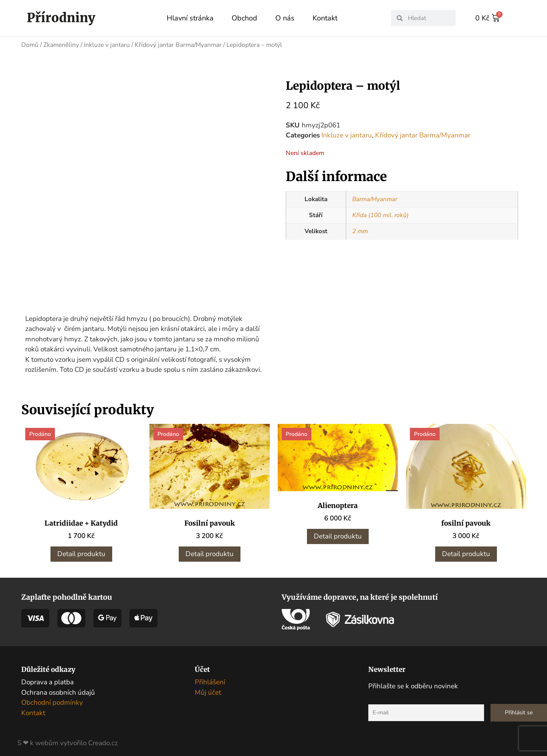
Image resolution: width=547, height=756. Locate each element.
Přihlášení (210, 679)
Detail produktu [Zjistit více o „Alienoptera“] (338, 533)
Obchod (244, 18)
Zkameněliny (61, 44)
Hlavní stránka (190, 18)
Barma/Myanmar (375, 199)
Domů (30, 44)
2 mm (360, 231)
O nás (285, 18)
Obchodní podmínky (52, 699)
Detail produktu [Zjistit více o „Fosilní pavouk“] (210, 551)
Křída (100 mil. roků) (380, 215)
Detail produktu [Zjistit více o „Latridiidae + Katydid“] (81, 551)
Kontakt (325, 18)
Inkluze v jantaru (107, 44)
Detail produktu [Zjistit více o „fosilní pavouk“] (466, 551)
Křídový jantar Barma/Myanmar (178, 44)
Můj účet (208, 689)
